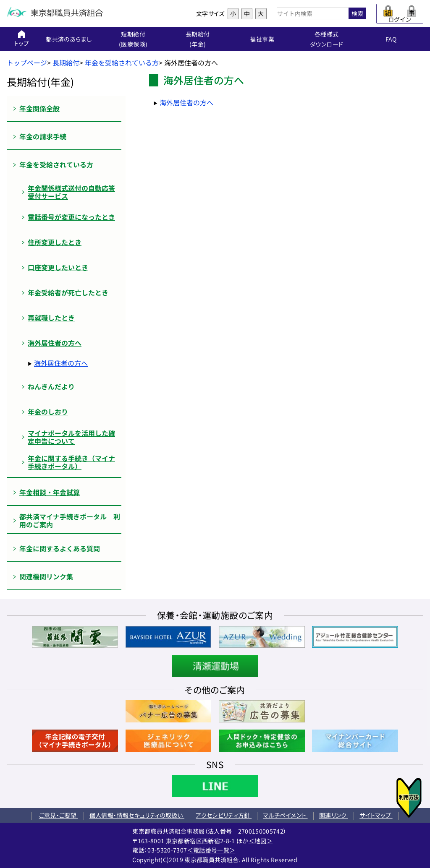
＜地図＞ (261, 841)
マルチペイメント (285, 815)
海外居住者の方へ (61, 363)
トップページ (27, 63)
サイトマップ (376, 815)
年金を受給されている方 (122, 63)
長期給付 (66, 63)
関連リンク (334, 815)
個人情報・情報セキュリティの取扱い (137, 815)
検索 (357, 13)
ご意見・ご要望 (59, 815)
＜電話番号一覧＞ (211, 850)
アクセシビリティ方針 (224, 815)
